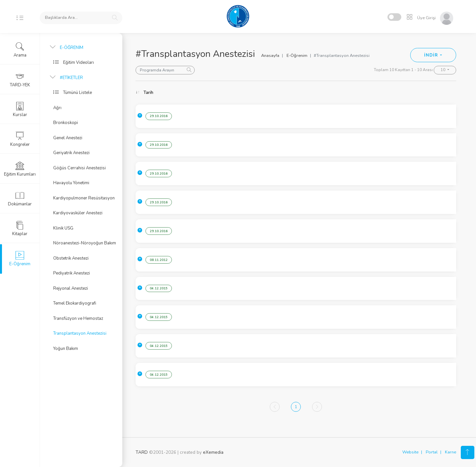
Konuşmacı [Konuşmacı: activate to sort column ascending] (409, 93)
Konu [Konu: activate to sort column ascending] (193, 93)
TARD (142, 452)
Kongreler (20, 139)
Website (410, 452)
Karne (451, 452)
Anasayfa (270, 56)
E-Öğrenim (297, 56)
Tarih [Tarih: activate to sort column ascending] (148, 93)
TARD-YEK (20, 80)
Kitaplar (20, 229)
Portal (432, 452)
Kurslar (20, 109)
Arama (20, 50)
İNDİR (432, 55)
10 (443, 70)
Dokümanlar (20, 199)
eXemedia (213, 452)
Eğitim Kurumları (20, 169)
